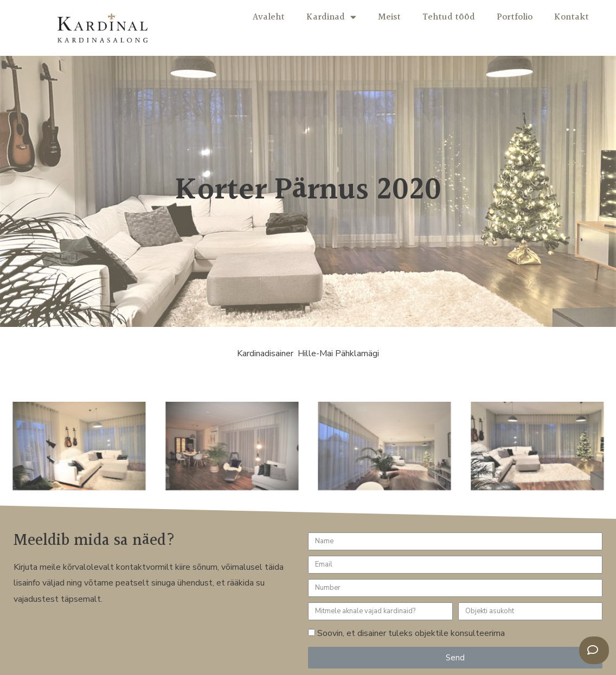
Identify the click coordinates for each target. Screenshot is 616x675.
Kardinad (331, 17)
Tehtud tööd (449, 17)
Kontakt (572, 17)
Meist (389, 17)
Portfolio (515, 17)
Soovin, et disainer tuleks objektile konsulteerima (411, 633)
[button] (594, 650)
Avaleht (269, 17)
